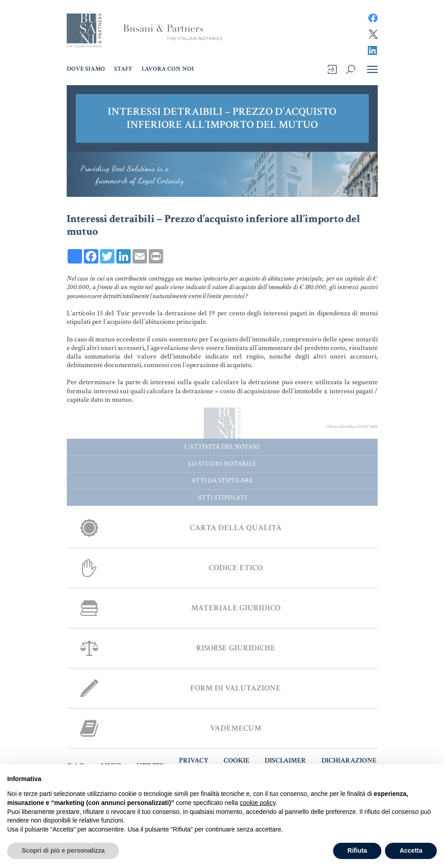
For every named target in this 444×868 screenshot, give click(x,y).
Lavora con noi (168, 69)
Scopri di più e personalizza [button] (63, 850)
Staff (123, 69)
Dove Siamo (86, 69)
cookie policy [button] (258, 803)
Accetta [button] (411, 850)
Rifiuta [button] (357, 850)
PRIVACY (194, 761)
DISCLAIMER (285, 761)
